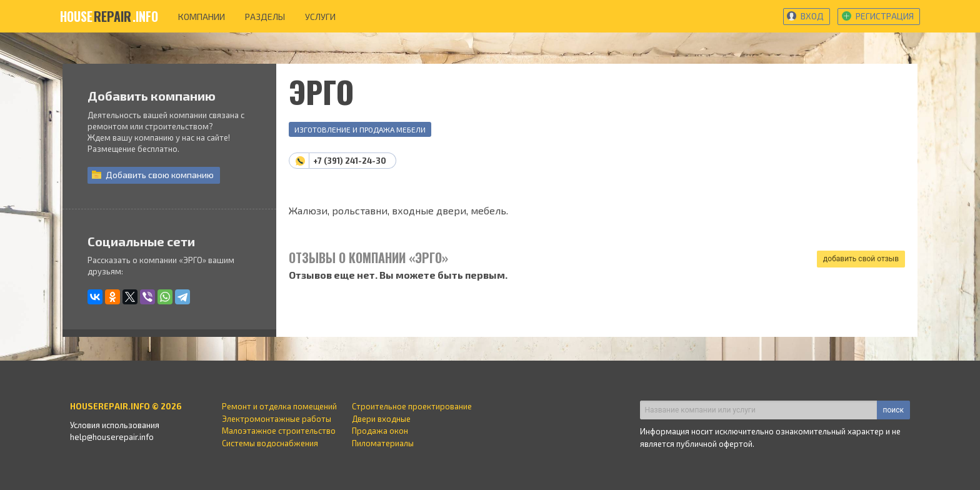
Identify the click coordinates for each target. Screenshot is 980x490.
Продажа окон (380, 431)
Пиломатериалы (383, 443)
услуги (320, 17)
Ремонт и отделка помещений (279, 406)
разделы (265, 17)
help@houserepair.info (112, 437)
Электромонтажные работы (277, 419)
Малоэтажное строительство (279, 431)
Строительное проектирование (412, 406)
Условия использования (115, 425)
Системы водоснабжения (270, 443)
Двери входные (381, 419)
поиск (893, 410)
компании (202, 17)
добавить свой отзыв (861, 259)
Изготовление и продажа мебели (360, 129)
